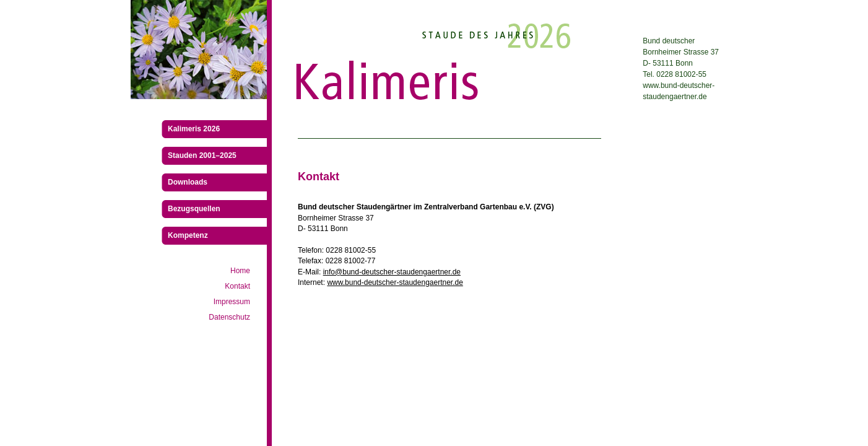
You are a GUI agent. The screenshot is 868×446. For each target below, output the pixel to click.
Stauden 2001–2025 (202, 155)
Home (240, 271)
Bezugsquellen (194, 209)
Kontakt (237, 286)
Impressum (232, 302)
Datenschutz (229, 317)
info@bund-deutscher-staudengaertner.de (392, 272)
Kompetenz (188, 235)
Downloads (188, 182)
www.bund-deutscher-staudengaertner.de (395, 282)
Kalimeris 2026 (194, 129)
